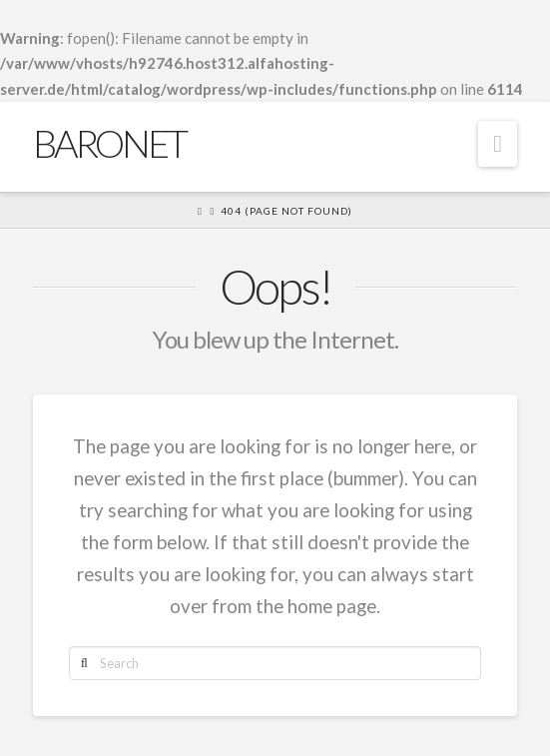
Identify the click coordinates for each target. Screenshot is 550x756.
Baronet (109, 143)
